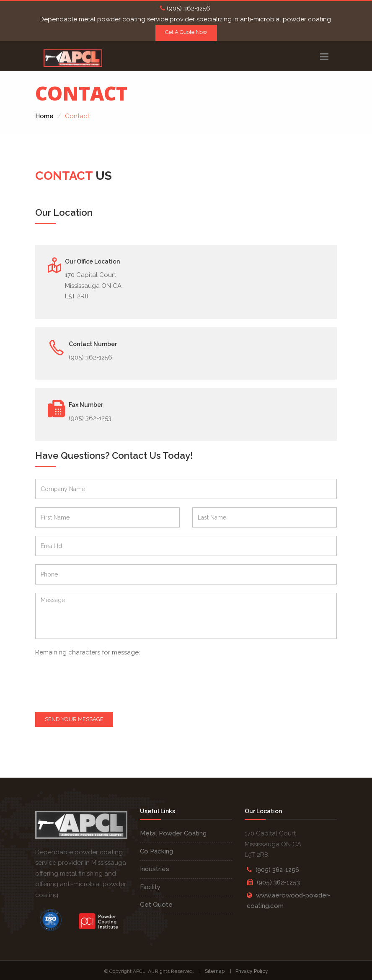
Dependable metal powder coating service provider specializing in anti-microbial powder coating (185, 19)
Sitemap (215, 971)
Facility (150, 887)
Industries (155, 869)
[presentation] (105, 683)
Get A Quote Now (186, 32)
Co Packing (156, 851)
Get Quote (156, 905)
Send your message (74, 720)
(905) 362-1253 (278, 882)
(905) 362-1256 (185, 8)
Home (44, 116)
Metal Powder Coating (173, 833)
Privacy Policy (252, 971)
